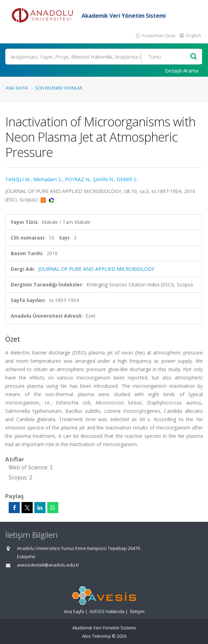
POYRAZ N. (78, 179)
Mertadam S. (48, 179)
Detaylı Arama (182, 70)
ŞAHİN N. (103, 179)
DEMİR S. (127, 179)
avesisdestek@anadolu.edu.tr (48, 565)
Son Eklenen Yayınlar (59, 88)
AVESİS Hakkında (107, 612)
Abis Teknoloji (96, 636)
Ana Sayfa (17, 88)
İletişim (137, 612)
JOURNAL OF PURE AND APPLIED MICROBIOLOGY (96, 269)
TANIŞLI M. (18, 179)
